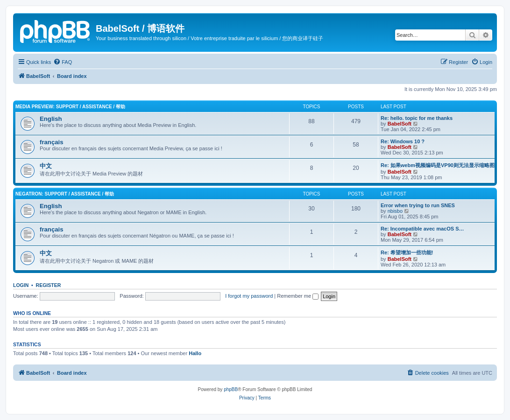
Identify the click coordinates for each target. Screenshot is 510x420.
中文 (46, 166)
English (51, 119)
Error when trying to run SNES (418, 205)
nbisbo (395, 211)
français (52, 142)
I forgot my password (249, 296)
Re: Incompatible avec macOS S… (422, 229)
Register (49, 285)
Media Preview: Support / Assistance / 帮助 (70, 107)
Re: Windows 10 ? (403, 141)
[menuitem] (63, 62)
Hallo (195, 353)
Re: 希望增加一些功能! (407, 252)
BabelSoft (400, 124)
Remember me (298, 296)
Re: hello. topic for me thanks (417, 118)
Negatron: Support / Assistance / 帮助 (65, 194)
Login (21, 285)
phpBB (231, 389)
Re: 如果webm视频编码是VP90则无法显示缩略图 (438, 165)
